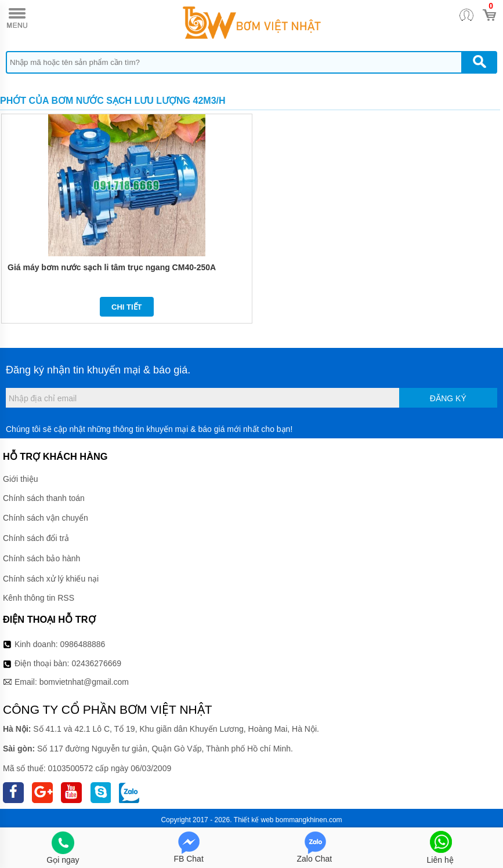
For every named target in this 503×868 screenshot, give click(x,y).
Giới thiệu (21, 479)
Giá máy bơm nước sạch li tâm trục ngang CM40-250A (112, 267)
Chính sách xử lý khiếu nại (51, 579)
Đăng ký (448, 398)
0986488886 (83, 644)
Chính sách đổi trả (36, 538)
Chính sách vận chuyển (46, 518)
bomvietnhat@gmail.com (84, 682)
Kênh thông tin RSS (39, 598)
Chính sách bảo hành (41, 558)
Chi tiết (127, 307)
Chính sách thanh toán (44, 498)
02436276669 (96, 663)
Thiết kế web (254, 820)
